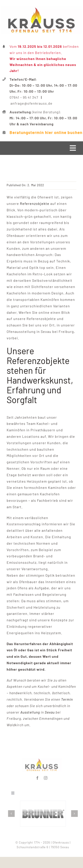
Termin (67, 699)
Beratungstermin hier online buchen (46, 132)
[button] (12, 814)
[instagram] (46, 777)
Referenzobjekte (35, 203)
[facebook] (38, 777)
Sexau (50, 712)
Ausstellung (30, 712)
